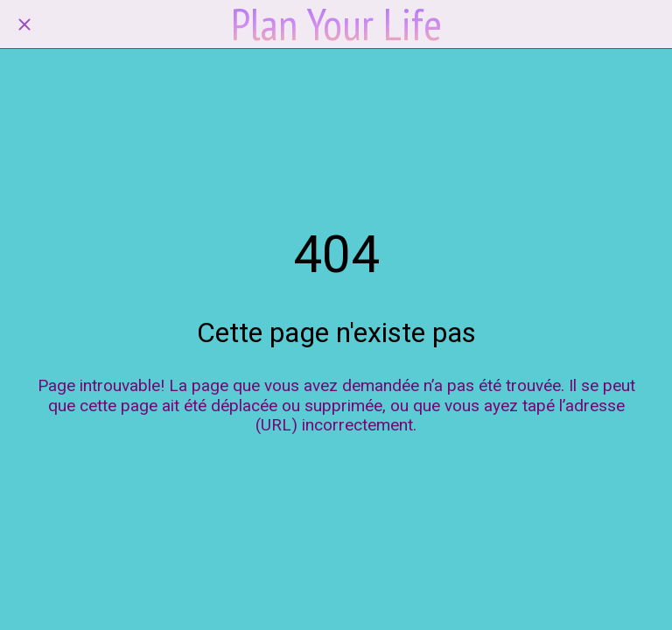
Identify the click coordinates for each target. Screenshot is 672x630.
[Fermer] (24, 24)
